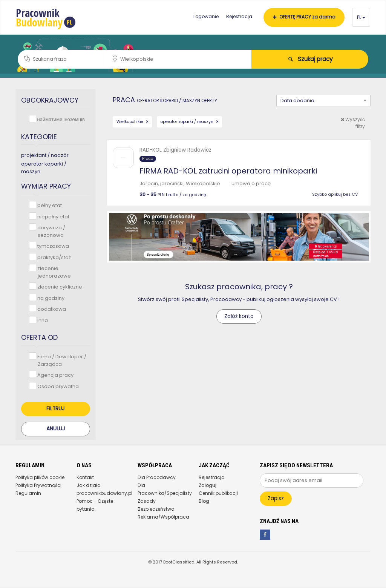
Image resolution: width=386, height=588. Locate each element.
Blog (204, 501)
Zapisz (276, 498)
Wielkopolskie (130, 122)
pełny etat (49, 205)
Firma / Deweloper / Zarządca (61, 360)
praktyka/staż (53, 257)
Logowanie (206, 16)
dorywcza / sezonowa (51, 231)
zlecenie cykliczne (59, 286)
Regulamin (28, 493)
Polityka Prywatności (38, 485)
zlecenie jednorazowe (53, 272)
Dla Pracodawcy (157, 477)
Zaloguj (208, 485)
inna (42, 320)
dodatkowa (51, 309)
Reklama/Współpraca (163, 517)
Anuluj (56, 429)
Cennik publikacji (218, 493)
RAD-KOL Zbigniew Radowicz (175, 150)
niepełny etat (53, 216)
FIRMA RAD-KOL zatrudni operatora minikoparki (228, 171)
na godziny (50, 298)
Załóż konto (239, 316)
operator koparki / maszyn (188, 122)
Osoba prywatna (57, 386)
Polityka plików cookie (40, 477)
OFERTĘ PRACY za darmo (304, 17)
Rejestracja (239, 16)
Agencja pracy (55, 375)
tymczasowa (52, 246)
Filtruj (55, 409)
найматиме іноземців (60, 119)
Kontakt (85, 477)
